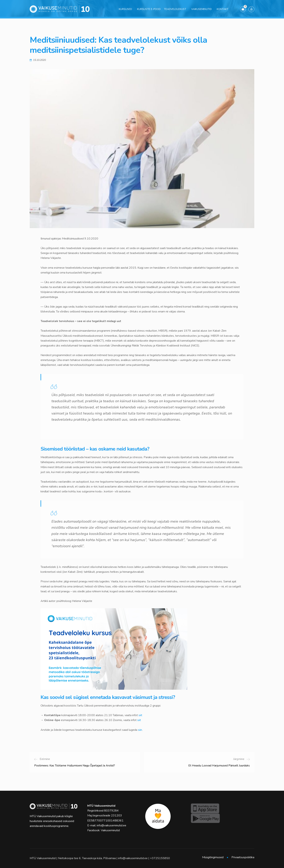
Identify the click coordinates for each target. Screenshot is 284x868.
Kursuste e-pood (149, 9)
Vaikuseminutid (201, 9)
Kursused (125, 9)
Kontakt (223, 9)
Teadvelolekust (175, 9)
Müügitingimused (213, 857)
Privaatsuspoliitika (243, 857)
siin (140, 730)
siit (140, 715)
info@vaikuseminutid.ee (111, 825)
